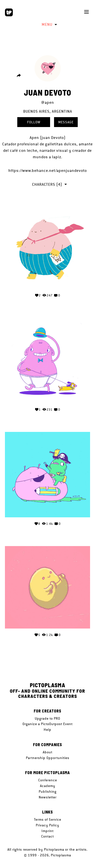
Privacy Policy (47, 825)
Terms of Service (48, 819)
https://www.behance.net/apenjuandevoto (48, 171)
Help (47, 730)
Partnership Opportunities (48, 758)
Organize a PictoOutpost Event (47, 724)
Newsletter (48, 797)
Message (66, 122)
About (47, 752)
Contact (47, 836)
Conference (48, 780)
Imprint (47, 831)
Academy (48, 786)
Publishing (48, 791)
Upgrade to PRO (47, 718)
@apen (48, 102)
